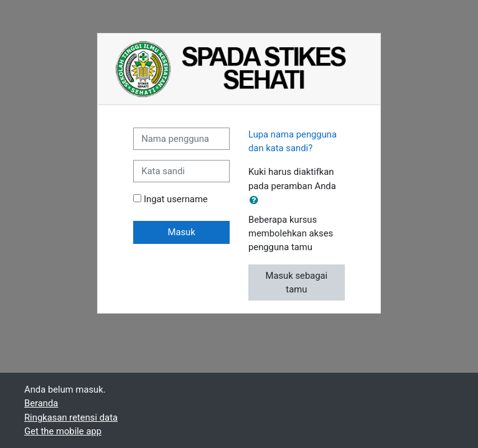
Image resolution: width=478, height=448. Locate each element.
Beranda (41, 403)
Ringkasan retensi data (71, 418)
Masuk (181, 232)
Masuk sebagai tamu (296, 282)
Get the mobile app (63, 431)
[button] (256, 200)
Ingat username (176, 199)
